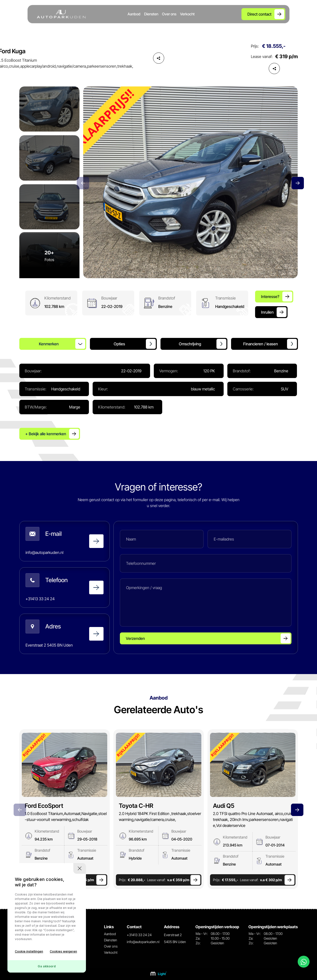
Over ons (169, 14)
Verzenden (135, 638)
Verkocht (187, 14)
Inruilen (267, 312)
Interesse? (270, 297)
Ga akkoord (47, 966)
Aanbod (134, 14)
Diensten (151, 14)
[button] (298, 183)
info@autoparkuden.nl (143, 942)
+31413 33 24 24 (139, 935)
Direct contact (259, 14)
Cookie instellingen (29, 951)
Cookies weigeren (63, 951)
